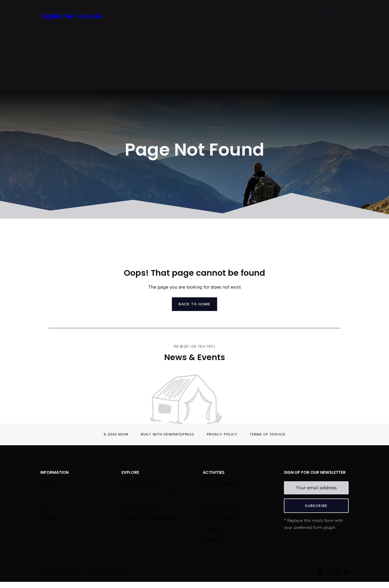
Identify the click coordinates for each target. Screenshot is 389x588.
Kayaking (212, 540)
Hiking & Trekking (221, 485)
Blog (280, 16)
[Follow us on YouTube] (346, 571)
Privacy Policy (222, 434)
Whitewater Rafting (223, 507)
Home (259, 16)
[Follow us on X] (329, 571)
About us (50, 485)
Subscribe (316, 506)
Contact (334, 16)
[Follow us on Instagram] (338, 571)
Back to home (194, 304)
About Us (305, 16)
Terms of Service (268, 434)
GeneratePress (179, 434)
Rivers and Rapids (141, 507)
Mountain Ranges (140, 485)
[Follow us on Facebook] (320, 571)
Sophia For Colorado (71, 16)
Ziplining (212, 529)
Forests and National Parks (150, 496)
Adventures (52, 496)
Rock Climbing (218, 496)
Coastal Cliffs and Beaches (151, 518)
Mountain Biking (220, 518)
